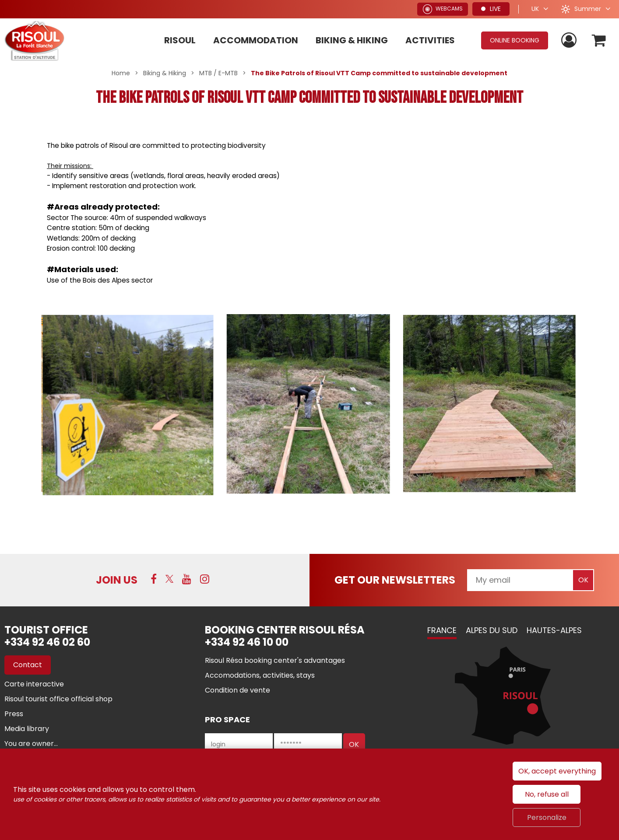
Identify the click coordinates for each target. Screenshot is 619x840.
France (442, 630)
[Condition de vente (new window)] (237, 690)
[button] (599, 40)
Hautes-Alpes (554, 630)
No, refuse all (547, 794)
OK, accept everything (557, 771)
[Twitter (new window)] (169, 579)
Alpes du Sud (492, 630)
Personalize (547, 817)
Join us (117, 580)
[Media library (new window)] (27, 729)
